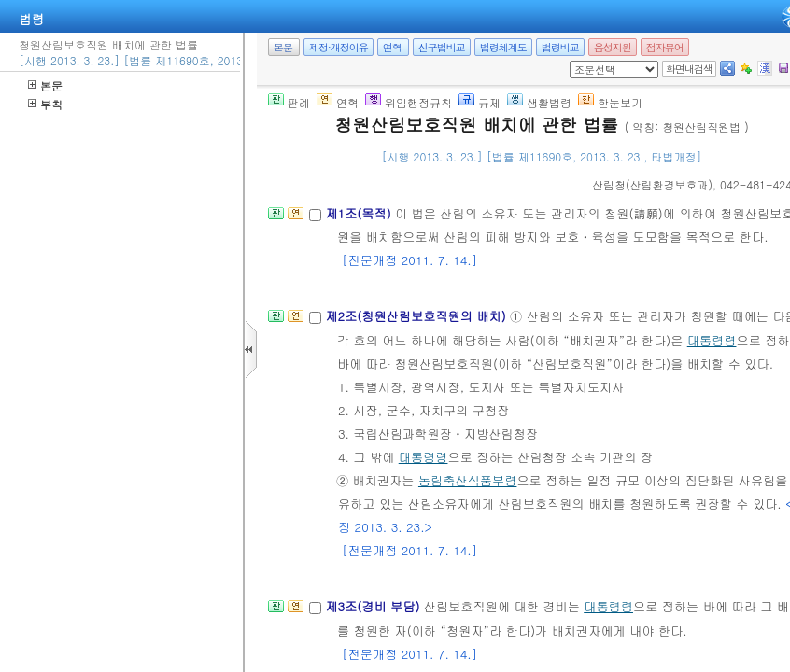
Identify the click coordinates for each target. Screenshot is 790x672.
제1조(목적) (360, 213)
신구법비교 (442, 47)
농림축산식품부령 (468, 480)
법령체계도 (503, 47)
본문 (45, 85)
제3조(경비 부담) (374, 606)
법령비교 (560, 47)
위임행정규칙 (409, 102)
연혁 (392, 47)
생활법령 (539, 102)
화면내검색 (689, 69)
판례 (289, 102)
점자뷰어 (665, 47)
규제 (480, 102)
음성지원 (613, 47)
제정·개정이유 (339, 47)
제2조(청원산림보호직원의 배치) (417, 316)
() (652, 184)
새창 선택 (576, 61)
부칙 (45, 104)
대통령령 (712, 340)
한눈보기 (610, 102)
